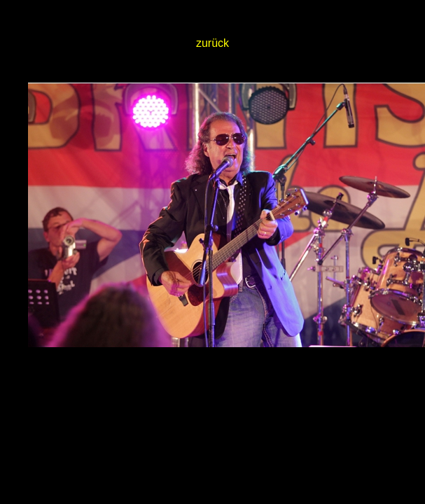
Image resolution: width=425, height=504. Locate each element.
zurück (212, 43)
